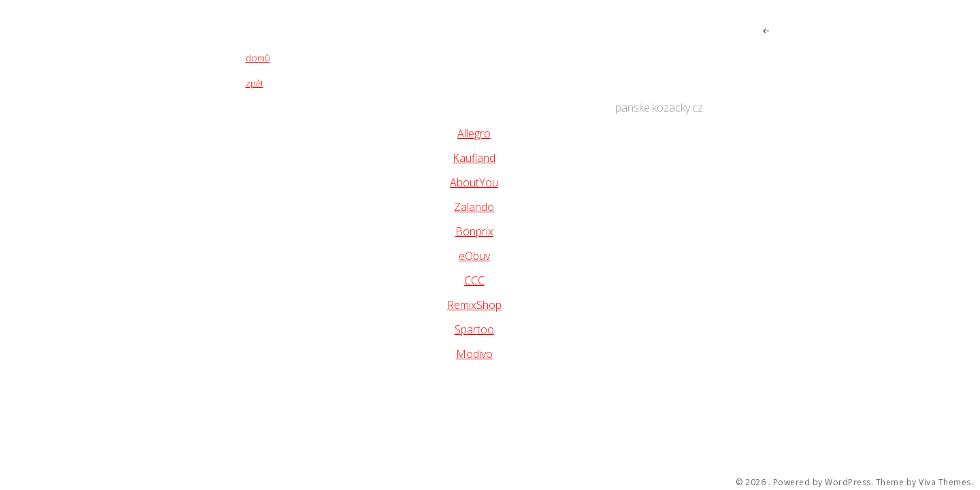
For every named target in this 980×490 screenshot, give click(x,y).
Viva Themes (945, 483)
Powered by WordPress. (823, 483)
